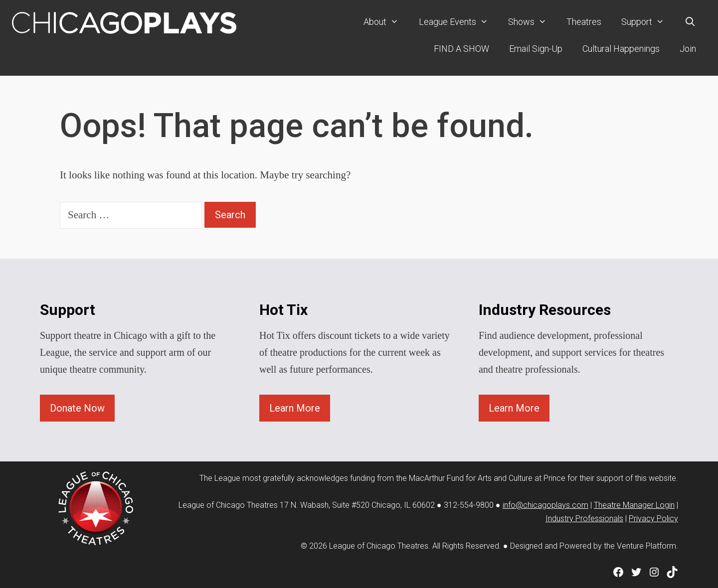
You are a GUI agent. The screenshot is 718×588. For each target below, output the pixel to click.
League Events (458, 22)
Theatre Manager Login (634, 505)
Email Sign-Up (536, 49)
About (386, 22)
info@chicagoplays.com (545, 505)
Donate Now (77, 408)
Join (688, 49)
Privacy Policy (653, 518)
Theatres (584, 22)
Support (648, 22)
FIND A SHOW (461, 49)
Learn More (295, 408)
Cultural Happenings (621, 49)
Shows (532, 22)
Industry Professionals (584, 518)
